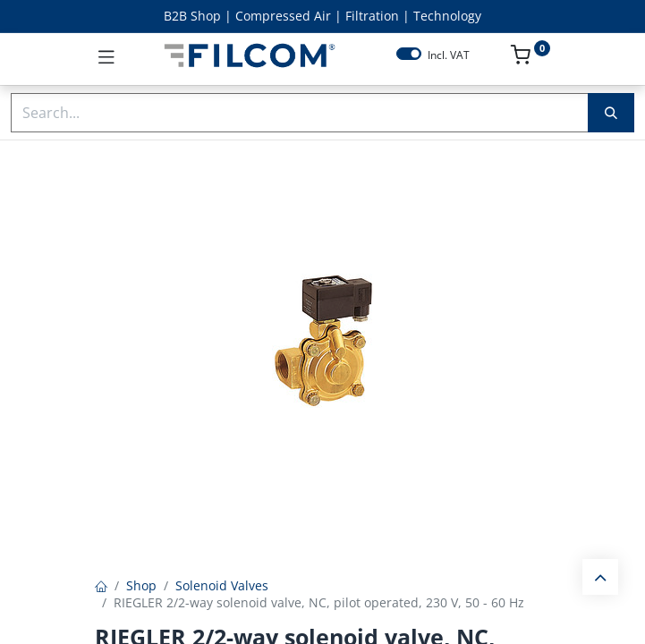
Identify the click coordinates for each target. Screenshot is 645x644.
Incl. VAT (449, 55)
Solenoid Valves (222, 585)
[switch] (409, 54)
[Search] (611, 113)
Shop (141, 585)
